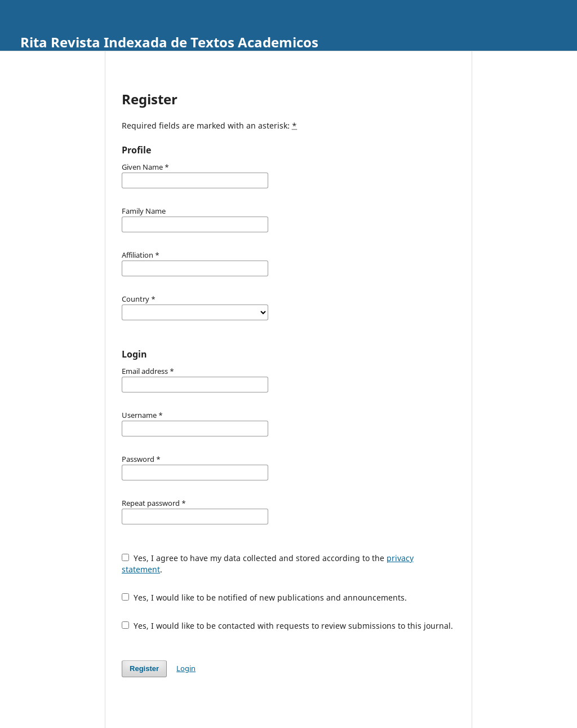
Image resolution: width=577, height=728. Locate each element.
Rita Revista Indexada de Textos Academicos (169, 42)
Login (186, 668)
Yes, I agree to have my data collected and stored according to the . (268, 564)
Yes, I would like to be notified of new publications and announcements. (264, 597)
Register (144, 669)
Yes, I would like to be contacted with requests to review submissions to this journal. (287, 626)
